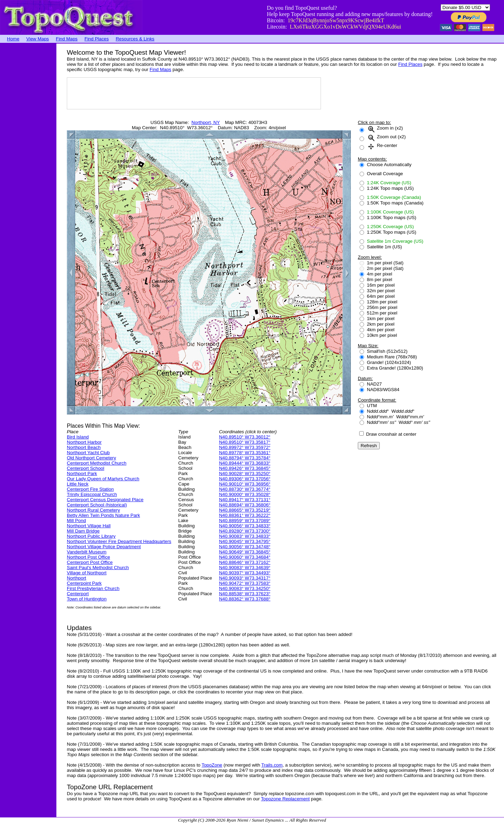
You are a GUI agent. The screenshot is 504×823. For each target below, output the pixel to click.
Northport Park (82, 473)
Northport (77, 578)
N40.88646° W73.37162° (245, 562)
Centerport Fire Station (90, 489)
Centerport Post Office (90, 562)
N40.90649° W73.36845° (245, 552)
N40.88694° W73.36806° (245, 505)
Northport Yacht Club (88, 453)
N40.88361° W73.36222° (245, 515)
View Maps (38, 39)
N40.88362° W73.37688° (245, 599)
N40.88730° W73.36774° (245, 489)
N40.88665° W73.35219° (245, 510)
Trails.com (272, 765)
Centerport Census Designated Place (105, 500)
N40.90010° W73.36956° (245, 484)
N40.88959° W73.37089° (245, 521)
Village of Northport (87, 573)
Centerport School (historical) (97, 505)
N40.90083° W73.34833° (245, 536)
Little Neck (78, 484)
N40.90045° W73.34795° (245, 541)
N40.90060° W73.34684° (245, 557)
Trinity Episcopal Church (92, 494)
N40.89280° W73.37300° (245, 531)
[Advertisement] (28, 148)
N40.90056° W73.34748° (245, 547)
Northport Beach (84, 447)
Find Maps (67, 39)
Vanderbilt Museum (87, 552)
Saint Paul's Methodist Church (98, 568)
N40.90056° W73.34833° (245, 526)
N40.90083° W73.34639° (245, 568)
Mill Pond (76, 521)
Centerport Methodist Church (97, 463)
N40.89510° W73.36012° (245, 437)
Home (13, 39)
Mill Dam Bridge (83, 531)
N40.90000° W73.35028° (245, 494)
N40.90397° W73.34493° (245, 573)
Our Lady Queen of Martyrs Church (103, 479)
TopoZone (212, 765)
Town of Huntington (87, 599)
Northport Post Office (88, 557)
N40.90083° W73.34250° (245, 588)
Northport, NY (206, 122)
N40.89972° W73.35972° (245, 447)
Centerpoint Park (84, 583)
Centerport (78, 594)
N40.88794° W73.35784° (245, 458)
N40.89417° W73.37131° (245, 500)
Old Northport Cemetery (91, 458)
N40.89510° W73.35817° (245, 442)
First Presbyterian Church (93, 588)
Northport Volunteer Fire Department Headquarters (119, 541)
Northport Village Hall (89, 526)
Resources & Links (135, 39)
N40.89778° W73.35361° (245, 453)
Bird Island (78, 437)
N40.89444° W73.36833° (245, 463)
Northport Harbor (84, 442)
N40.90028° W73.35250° (245, 473)
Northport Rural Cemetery (93, 510)
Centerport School (85, 468)
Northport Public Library (91, 536)
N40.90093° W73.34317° (245, 578)
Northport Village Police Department (104, 547)
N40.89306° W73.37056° (245, 479)
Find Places (97, 39)
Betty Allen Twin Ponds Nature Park (103, 515)
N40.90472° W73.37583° (245, 583)
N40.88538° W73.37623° (245, 594)
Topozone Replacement (285, 799)
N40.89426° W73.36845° (245, 468)
